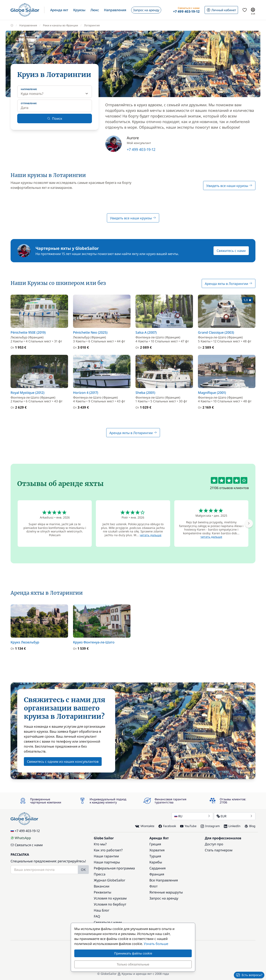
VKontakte (145, 826)
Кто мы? (100, 844)
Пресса (100, 874)
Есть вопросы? (249, 975)
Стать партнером (219, 850)
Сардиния (157, 868)
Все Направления (164, 880)
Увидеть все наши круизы (229, 186)
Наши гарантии (106, 856)
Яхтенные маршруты (166, 892)
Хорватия (157, 850)
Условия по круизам (110, 898)
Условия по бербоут (110, 904)
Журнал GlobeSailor (110, 880)
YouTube (188, 826)
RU (192, 816)
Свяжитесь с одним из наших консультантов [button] (63, 762)
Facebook (167, 826)
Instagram (210, 826)
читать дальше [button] (151, 535)
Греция (155, 844)
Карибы (156, 862)
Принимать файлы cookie (133, 953)
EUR (235, 816)
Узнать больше (156, 944)
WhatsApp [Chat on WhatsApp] (21, 838)
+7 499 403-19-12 (141, 149)
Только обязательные (133, 964)
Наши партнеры (107, 862)
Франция (157, 874)
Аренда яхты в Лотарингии (229, 284)
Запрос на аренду (164, 898)
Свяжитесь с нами (231, 251)
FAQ (97, 916)
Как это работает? (108, 850)
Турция (155, 856)
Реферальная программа (114, 868)
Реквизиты (102, 892)
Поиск (55, 118)
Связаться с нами (27, 845)
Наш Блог (102, 910)
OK (83, 870)
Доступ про (214, 844)
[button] (59, 10)
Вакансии (102, 886)
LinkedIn (232, 826)
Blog (250, 826)
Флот (153, 886)
